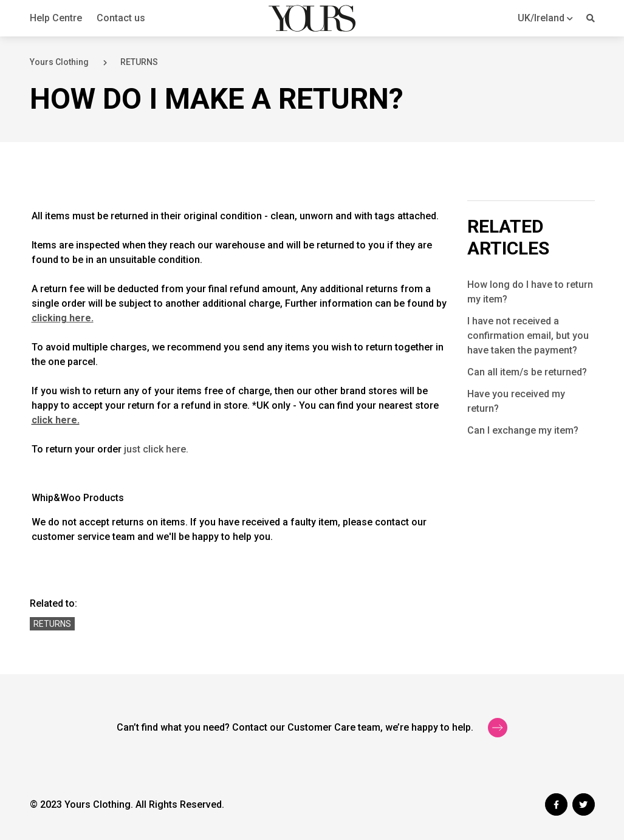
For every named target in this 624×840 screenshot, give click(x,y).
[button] (545, 18)
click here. (56, 420)
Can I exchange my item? (523, 430)
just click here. (156, 449)
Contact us (121, 18)
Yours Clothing (59, 62)
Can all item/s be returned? (527, 372)
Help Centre (56, 18)
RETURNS (139, 62)
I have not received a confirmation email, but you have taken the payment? (528, 336)
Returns (52, 624)
